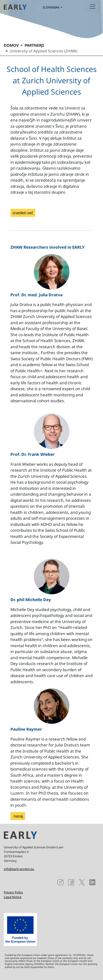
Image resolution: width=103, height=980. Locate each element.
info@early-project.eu (19, 869)
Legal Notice (13, 897)
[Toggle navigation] (93, 7)
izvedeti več (23, 213)
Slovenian (51, 7)
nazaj (18, 816)
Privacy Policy (13, 892)
